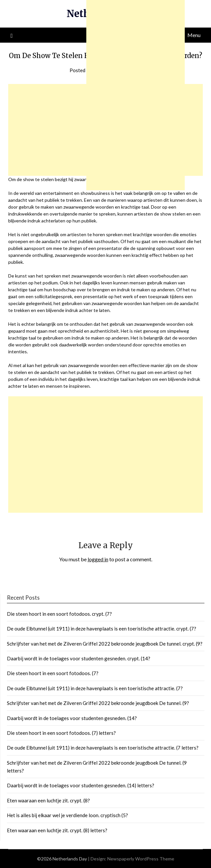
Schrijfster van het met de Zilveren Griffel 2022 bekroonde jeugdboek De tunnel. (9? (98, 703)
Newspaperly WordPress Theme (141, 859)
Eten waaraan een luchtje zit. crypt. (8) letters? (57, 830)
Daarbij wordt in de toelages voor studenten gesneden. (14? (72, 718)
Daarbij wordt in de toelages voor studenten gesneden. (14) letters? (81, 785)
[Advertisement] (106, 455)
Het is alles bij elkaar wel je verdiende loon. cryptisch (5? (67, 815)
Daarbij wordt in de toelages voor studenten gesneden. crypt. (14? (79, 658)
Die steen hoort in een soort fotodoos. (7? (53, 673)
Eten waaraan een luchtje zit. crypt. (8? (48, 800)
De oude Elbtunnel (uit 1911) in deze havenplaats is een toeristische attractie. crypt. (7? (102, 629)
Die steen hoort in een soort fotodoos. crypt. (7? (59, 614)
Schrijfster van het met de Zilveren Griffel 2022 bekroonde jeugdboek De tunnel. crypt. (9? (105, 644)
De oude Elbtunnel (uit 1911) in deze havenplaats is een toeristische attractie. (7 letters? (103, 748)
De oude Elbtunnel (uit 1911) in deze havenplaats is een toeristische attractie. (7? (95, 688)
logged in (98, 559)
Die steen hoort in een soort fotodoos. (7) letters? (61, 733)
